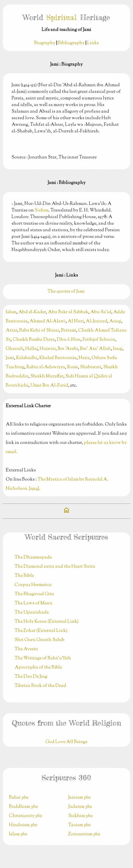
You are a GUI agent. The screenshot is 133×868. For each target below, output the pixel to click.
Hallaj (31, 349)
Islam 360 (18, 834)
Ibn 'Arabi (68, 349)
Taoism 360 (79, 825)
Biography (45, 43)
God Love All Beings (66, 742)
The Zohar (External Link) (41, 631)
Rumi (73, 367)
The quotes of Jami (66, 292)
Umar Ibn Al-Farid (49, 386)
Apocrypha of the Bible (38, 668)
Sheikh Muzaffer (47, 376)
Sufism (42, 210)
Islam (11, 312)
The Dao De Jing (31, 677)
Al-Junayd (96, 321)
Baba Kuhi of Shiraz (39, 331)
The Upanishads (32, 613)
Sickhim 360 (80, 816)
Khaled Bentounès (58, 358)
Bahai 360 (19, 798)
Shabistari (91, 367)
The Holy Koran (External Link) (47, 622)
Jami (10, 358)
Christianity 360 (26, 816)
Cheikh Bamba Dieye (34, 340)
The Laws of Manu (34, 603)
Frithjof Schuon (99, 340)
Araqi (115, 321)
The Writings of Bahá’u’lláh (43, 658)
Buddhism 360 (23, 807)
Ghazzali (14, 349)
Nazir (84, 358)
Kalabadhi (27, 358)
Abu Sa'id (101, 312)
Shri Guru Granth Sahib (40, 640)
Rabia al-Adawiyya (46, 367)
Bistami (69, 331)
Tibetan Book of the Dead (40, 686)
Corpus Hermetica (33, 585)
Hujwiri (48, 349)
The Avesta (26, 649)
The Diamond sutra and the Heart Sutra (55, 567)
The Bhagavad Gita (34, 594)
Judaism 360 (80, 807)
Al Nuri (76, 321)
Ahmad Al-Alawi (48, 321)
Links (93, 43)
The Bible (24, 576)
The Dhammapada (33, 558)
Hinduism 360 (23, 825)
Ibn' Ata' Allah (95, 349)
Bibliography (71, 43)
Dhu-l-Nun (69, 340)
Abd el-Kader (32, 312)
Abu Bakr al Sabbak (68, 312)
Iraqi (118, 349)
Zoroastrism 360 (84, 834)
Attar (11, 331)
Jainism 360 (79, 798)
